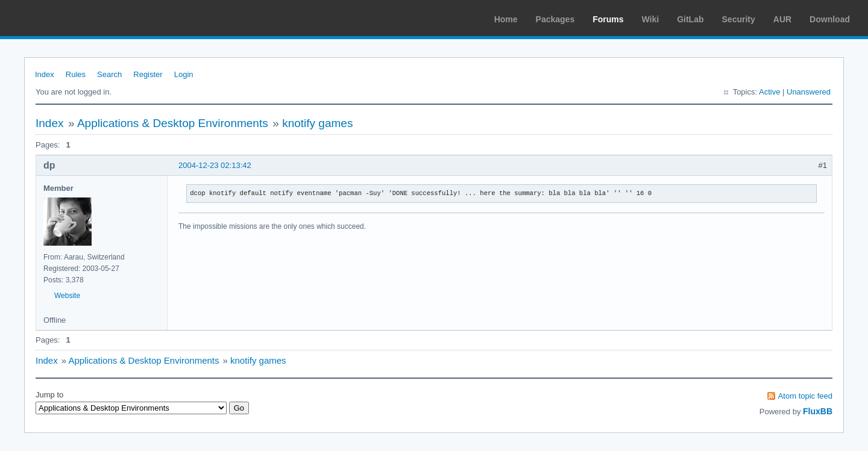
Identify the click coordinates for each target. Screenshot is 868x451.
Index (45, 74)
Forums (608, 19)
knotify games (317, 123)
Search (109, 74)
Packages (555, 19)
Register (148, 74)
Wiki (651, 19)
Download (830, 19)
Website (67, 296)
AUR (782, 19)
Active (769, 92)
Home (506, 19)
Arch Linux (66, 18)
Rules (76, 74)
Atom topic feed (805, 396)
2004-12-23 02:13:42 (215, 165)
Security (739, 19)
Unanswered (809, 92)
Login (184, 74)
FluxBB (818, 411)
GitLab (690, 19)
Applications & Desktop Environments (173, 123)
